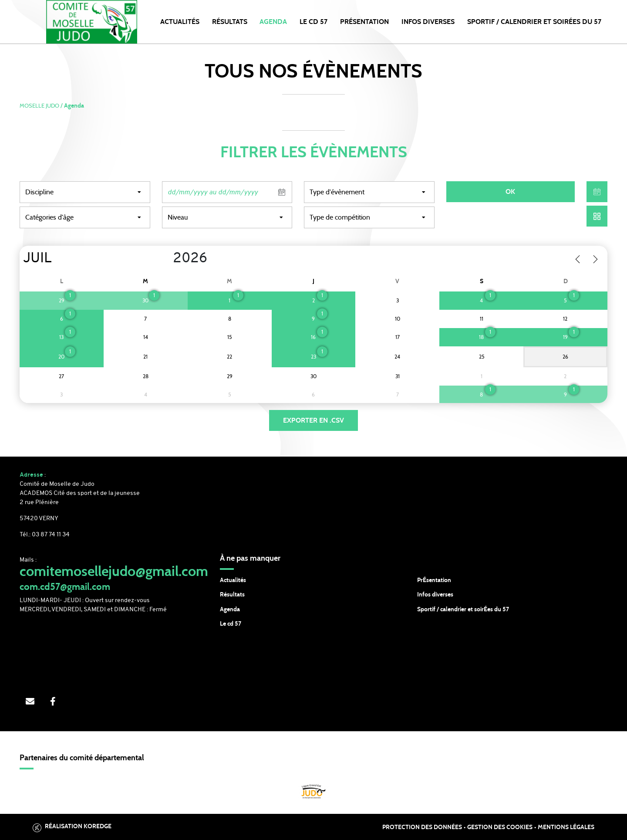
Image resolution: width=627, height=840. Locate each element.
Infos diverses (435, 595)
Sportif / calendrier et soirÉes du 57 (463, 610)
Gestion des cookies (500, 827)
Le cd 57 (231, 624)
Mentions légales (566, 827)
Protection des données (422, 827)
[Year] (166, 259)
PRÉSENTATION (364, 22)
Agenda (273, 22)
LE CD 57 (313, 22)
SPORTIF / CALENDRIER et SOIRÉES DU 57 (534, 22)
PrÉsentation (434, 580)
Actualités (180, 22)
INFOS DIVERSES (428, 22)
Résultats (230, 22)
